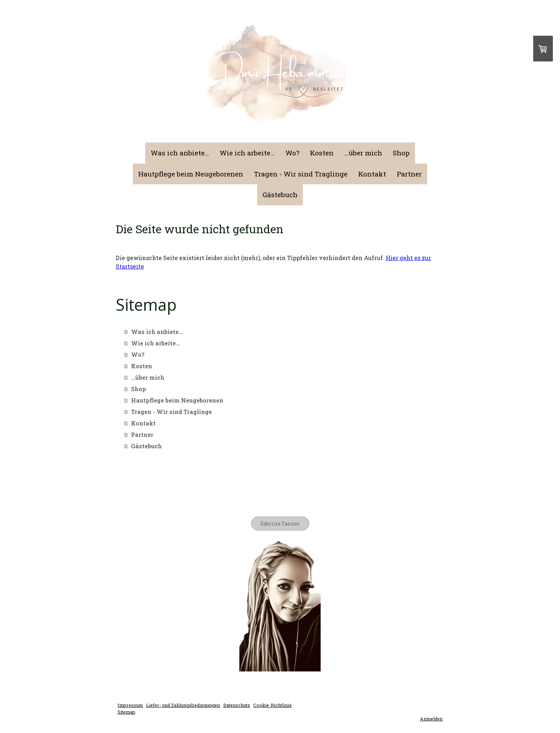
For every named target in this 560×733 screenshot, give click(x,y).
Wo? (292, 153)
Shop (401, 153)
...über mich (363, 153)
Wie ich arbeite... (247, 153)
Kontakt (372, 174)
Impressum (130, 705)
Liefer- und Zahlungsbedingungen (183, 705)
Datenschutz (237, 705)
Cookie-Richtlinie (272, 705)
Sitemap (126, 712)
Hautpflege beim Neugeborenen (191, 174)
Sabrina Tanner (280, 523)
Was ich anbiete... (180, 153)
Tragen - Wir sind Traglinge (301, 174)
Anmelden (431, 719)
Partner (409, 174)
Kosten (322, 153)
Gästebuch (280, 195)
